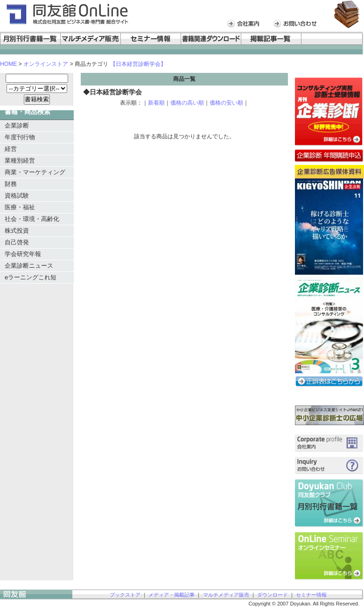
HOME (8, 64)
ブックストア (125, 595)
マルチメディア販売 (226, 595)
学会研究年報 (23, 254)
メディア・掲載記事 (171, 595)
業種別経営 (20, 160)
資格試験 (17, 196)
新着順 (156, 103)
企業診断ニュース (29, 266)
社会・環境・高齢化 (32, 219)
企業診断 (17, 125)
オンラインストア (46, 64)
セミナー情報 (311, 595)
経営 (11, 149)
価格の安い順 (226, 103)
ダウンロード (273, 595)
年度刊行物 (20, 137)
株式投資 (17, 231)
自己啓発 (17, 242)
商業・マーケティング (35, 172)
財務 (11, 184)
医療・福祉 (20, 207)
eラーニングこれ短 (31, 277)
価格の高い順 (187, 103)
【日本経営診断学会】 (138, 64)
